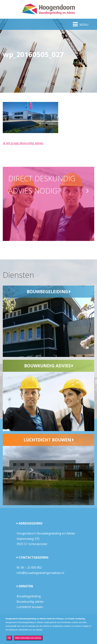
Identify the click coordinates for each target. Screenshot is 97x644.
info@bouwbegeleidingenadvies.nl (40, 573)
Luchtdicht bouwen (47, 440)
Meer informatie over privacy (28, 638)
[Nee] (92, 629)
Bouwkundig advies (47, 366)
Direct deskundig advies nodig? (42, 184)
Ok (9, 638)
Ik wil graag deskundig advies (23, 143)
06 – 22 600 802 (31, 567)
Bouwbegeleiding (47, 292)
